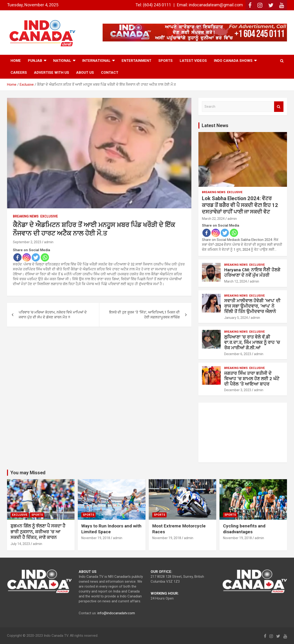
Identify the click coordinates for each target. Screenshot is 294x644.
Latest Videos (193, 61)
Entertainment (136, 61)
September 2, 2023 (27, 242)
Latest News (215, 125)
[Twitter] (36, 257)
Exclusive (49, 216)
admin (49, 242)
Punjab (35, 61)
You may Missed (28, 473)
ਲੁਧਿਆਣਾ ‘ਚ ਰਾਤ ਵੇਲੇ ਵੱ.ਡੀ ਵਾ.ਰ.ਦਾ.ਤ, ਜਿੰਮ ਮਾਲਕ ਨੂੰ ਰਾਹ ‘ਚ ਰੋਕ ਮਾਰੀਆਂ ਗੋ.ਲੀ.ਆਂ (252, 342)
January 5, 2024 (236, 318)
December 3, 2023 (238, 390)
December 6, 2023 (238, 354)
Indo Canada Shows (233, 61)
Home (16, 61)
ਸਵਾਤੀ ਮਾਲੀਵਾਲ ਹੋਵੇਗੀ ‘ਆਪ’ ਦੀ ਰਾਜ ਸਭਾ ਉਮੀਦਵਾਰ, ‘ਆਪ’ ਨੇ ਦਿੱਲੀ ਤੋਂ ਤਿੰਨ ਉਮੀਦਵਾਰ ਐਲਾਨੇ (252, 306)
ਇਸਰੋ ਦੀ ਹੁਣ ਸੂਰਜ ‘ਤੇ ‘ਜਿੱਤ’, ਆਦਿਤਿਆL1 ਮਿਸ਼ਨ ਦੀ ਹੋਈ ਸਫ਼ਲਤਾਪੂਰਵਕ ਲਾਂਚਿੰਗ (144, 315)
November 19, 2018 (96, 538)
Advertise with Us (52, 73)
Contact (110, 73)
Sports (166, 61)
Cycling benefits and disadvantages (244, 529)
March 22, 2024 (213, 219)
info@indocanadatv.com (116, 613)
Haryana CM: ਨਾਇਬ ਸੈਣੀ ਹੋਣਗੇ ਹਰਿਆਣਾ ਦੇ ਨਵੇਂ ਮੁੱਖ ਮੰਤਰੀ (252, 272)
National (62, 61)
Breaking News (26, 216)
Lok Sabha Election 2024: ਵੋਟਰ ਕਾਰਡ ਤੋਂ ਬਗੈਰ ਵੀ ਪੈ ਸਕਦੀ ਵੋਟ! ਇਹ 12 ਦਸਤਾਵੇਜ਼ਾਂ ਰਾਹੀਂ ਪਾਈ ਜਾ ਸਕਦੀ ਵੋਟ (240, 205)
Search (279, 107)
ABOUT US (85, 73)
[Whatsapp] (45, 257)
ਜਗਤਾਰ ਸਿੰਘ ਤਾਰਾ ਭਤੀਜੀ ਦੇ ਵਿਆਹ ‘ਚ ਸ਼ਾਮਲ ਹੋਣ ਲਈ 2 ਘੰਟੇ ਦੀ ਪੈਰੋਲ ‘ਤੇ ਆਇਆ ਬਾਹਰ (252, 379)
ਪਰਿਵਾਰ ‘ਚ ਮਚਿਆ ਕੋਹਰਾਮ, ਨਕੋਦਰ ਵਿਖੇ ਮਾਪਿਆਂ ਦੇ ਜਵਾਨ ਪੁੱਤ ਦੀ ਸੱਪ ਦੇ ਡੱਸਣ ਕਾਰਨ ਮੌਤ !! (53, 315)
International (96, 61)
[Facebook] (17, 257)
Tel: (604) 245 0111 (153, 5)
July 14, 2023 (20, 544)
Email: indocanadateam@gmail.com (210, 5)
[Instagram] (27, 257)
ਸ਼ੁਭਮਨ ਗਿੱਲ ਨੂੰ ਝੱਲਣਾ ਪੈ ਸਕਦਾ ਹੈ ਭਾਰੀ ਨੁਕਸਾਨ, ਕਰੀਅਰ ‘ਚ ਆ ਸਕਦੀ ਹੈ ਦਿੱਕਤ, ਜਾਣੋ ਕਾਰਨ (38, 532)
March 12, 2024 (236, 281)
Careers (19, 73)
